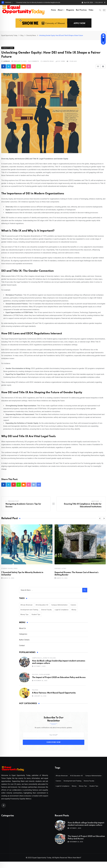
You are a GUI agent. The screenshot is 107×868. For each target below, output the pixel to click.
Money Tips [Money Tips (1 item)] (24, 617)
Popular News (45, 677)
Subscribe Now (54, 744)
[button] (100, 521)
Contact (22, 648)
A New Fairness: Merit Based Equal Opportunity (54, 695)
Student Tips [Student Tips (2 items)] (36, 617)
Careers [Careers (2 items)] (73, 607)
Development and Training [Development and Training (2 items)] (29, 612)
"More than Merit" (74, 864)
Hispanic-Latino (60, 571)
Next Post (95, 504)
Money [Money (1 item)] (74, 612)
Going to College (49, 660)
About (60, 10)
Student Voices (7, 571)
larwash (7, 63)
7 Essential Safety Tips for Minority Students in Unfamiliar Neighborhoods (38, 2)
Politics (35, 677)
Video (91, 10)
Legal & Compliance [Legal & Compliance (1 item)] (62, 612)
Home (53, 10)
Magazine (70, 10)
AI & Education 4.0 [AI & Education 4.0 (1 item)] (42, 607)
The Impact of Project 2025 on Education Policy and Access (59, 680)
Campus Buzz (37, 660)
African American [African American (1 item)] (26, 607)
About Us (22, 631)
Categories (23, 636)
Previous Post (13, 503)
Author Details (24, 642)
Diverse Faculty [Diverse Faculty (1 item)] (46, 612)
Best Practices (81, 10)
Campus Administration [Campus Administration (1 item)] (59, 607)
